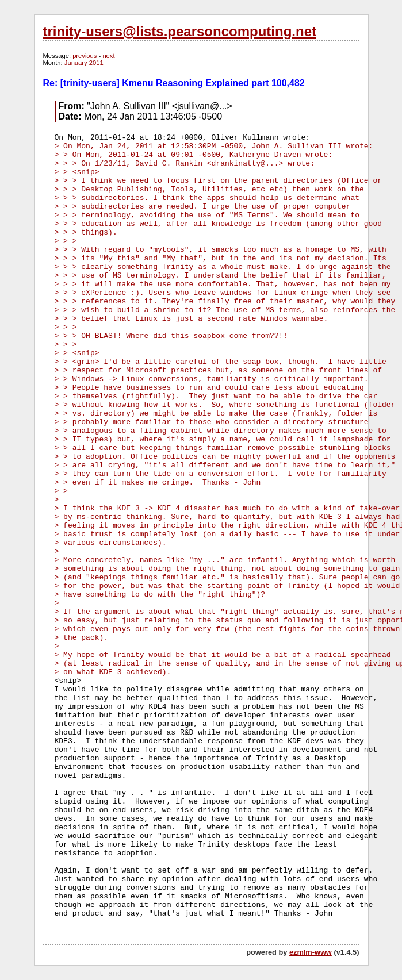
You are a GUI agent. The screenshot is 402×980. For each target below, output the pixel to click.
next (108, 56)
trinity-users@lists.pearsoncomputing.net (180, 31)
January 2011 (84, 63)
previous (85, 56)
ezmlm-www (311, 952)
